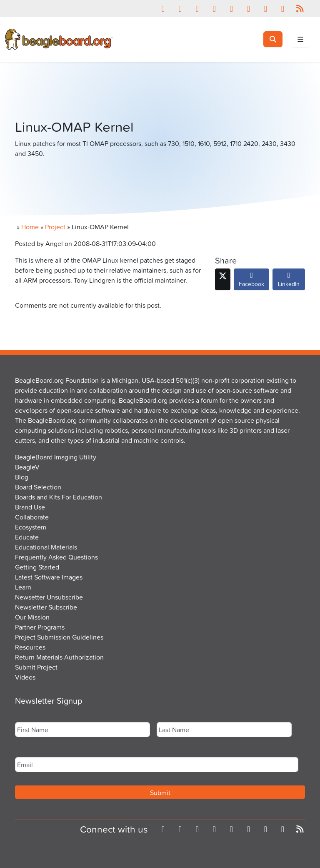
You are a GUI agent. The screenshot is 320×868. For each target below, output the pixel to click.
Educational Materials (46, 547)
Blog (22, 477)
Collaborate (32, 517)
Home (30, 227)
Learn (23, 587)
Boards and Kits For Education (59, 497)
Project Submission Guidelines (59, 637)
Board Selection (38, 487)
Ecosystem (31, 527)
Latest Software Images (49, 577)
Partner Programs (40, 627)
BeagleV (27, 467)
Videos (25, 677)
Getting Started (37, 567)
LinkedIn (289, 281)
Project (55, 227)
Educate (27, 537)
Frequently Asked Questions (56, 557)
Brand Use (30, 507)
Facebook (251, 281)
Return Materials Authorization (59, 657)
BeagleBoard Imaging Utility (56, 457)
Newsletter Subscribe (46, 607)
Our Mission (32, 617)
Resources (30, 647)
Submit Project (36, 667)
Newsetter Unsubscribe (49, 597)
